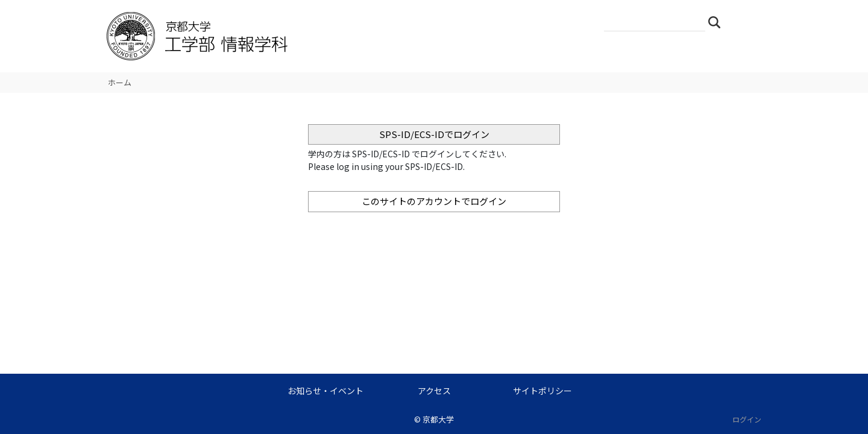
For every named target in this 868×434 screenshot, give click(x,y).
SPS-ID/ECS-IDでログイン (434, 134)
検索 (718, 22)
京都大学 (438, 419)
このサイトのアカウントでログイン (434, 201)
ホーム (120, 82)
